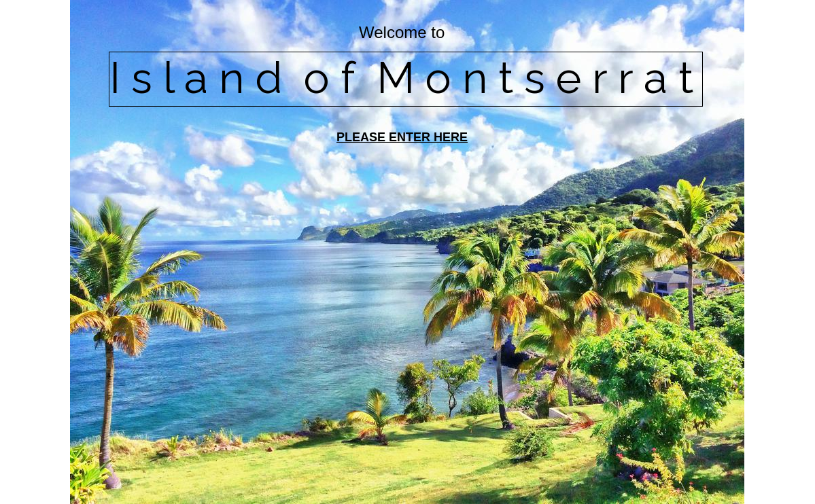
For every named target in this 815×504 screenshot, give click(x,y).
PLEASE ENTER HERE (402, 137)
